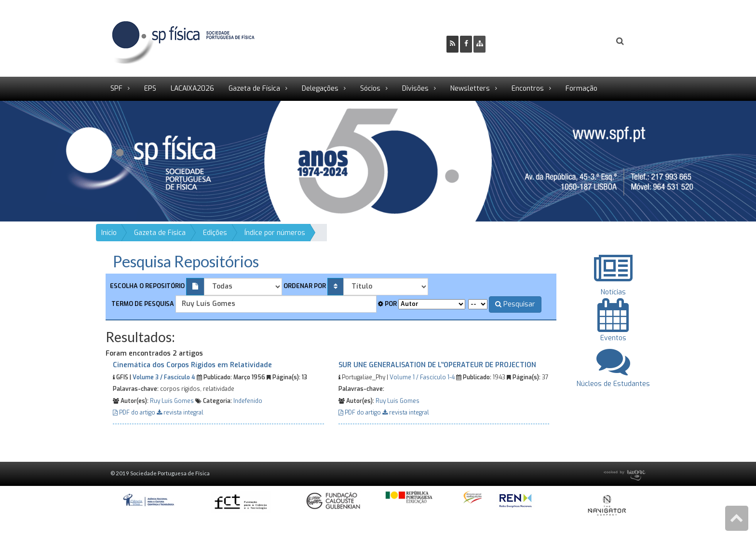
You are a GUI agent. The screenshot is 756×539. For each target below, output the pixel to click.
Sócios (370, 89)
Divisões (415, 89)
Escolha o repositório (147, 286)
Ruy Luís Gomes (172, 401)
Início (109, 233)
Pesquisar (515, 304)
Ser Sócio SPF (526, 41)
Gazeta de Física (254, 89)
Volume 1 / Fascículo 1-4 (422, 377)
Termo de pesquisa (142, 304)
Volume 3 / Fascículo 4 (164, 377)
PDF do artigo (135, 413)
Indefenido (248, 401)
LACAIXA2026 (192, 89)
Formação (581, 89)
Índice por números (275, 233)
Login (581, 41)
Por (387, 304)
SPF (116, 89)
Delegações (320, 89)
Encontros (528, 89)
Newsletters (470, 89)
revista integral (180, 413)
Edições (215, 233)
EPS (150, 89)
